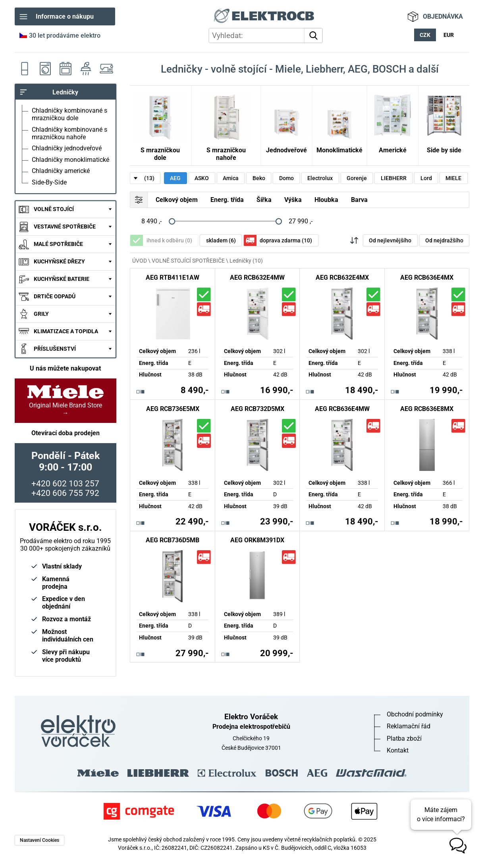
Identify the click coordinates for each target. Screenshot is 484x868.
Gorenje (357, 178)
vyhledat (315, 36)
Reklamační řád (409, 726)
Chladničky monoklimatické (70, 160)
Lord (426, 178)
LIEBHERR (394, 178)
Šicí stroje (106, 69)
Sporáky (65, 69)
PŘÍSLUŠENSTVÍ (55, 349)
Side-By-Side (49, 182)
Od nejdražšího (444, 241)
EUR (449, 35)
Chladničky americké (61, 171)
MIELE (453, 178)
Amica (231, 178)
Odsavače (86, 69)
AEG (175, 178)
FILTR (139, 200)
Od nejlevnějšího (390, 241)
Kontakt (398, 750)
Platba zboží (404, 738)
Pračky (45, 69)
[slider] (172, 221)
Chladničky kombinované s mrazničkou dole (69, 114)
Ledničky (25, 69)
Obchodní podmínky (415, 714)
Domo (286, 178)
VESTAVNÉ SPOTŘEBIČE (65, 227)
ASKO (202, 178)
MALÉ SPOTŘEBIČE (58, 244)
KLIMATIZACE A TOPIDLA (66, 331)
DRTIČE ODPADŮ (55, 297)
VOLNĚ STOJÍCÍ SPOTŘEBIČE (188, 261)
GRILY (41, 314)
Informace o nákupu (65, 16)
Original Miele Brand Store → (66, 401)
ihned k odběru (169, 241)
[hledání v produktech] (266, 36)
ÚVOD (140, 261)
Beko (259, 178)
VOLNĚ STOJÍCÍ (54, 209)
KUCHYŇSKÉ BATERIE (62, 279)
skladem (221, 241)
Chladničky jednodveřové (67, 148)
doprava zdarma (286, 241)
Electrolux (320, 178)
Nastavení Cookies (40, 840)
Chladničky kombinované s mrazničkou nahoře (69, 133)
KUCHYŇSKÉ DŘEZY (59, 262)
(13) (149, 178)
